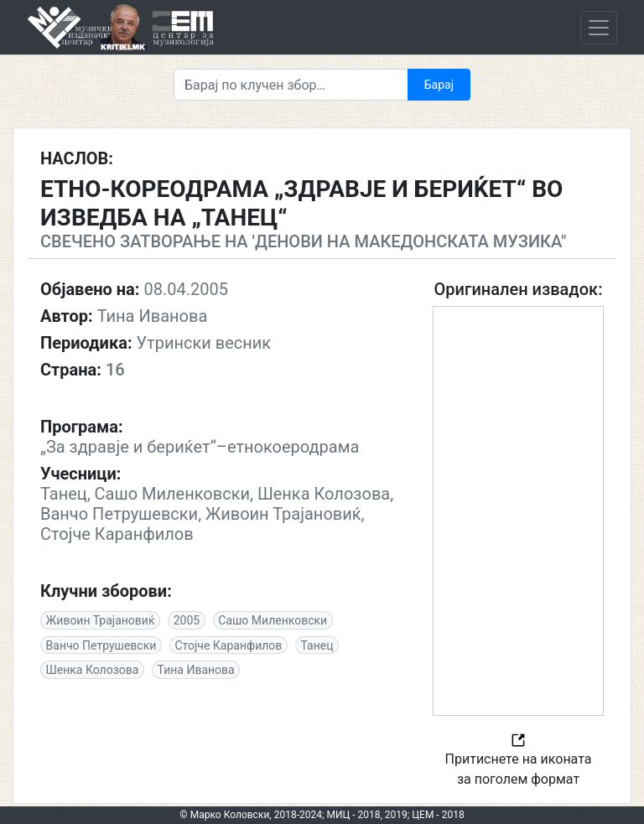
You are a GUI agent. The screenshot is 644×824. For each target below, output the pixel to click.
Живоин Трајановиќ (101, 620)
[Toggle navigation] (599, 28)
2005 (187, 620)
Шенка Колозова (93, 670)
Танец (317, 645)
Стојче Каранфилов (228, 645)
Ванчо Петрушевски (101, 645)
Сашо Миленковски (273, 620)
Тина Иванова (196, 670)
